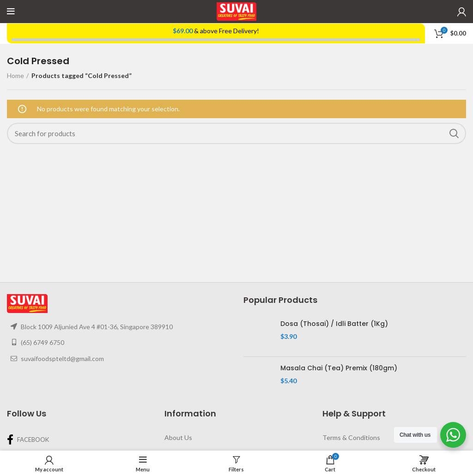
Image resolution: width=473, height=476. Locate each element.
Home (15, 75)
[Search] (236, 133)
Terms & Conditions (351, 437)
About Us (178, 437)
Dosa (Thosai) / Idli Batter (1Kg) (334, 324)
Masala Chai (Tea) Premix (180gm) (339, 368)
